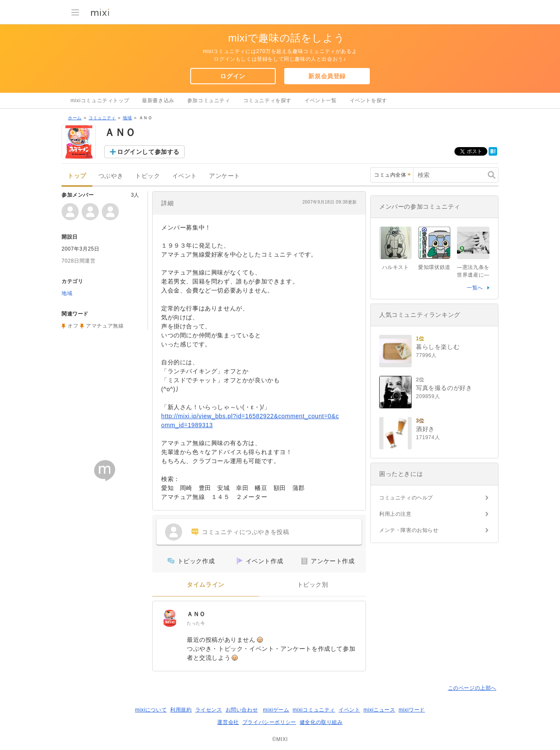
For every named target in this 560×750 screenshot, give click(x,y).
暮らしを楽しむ (438, 347)
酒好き (425, 429)
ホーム (75, 118)
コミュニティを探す (267, 100)
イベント (185, 176)
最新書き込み (158, 100)
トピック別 (313, 585)
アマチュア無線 (105, 326)
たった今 (196, 623)
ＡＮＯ (196, 614)
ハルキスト (396, 267)
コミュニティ (102, 118)
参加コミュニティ (209, 100)
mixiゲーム (276, 710)
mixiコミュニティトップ (100, 100)
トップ (77, 176)
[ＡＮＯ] (170, 618)
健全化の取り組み (321, 722)
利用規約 (181, 710)
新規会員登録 (327, 76)
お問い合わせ (242, 710)
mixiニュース (379, 710)
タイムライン (206, 585)
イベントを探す (368, 100)
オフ (73, 326)
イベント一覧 (321, 100)
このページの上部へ (472, 688)
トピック (147, 176)
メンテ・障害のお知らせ (409, 530)
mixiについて (151, 710)
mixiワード (412, 710)
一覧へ (475, 288)
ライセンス (209, 710)
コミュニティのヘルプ (406, 498)
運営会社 (228, 722)
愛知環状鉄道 (434, 267)
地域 (127, 118)
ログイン (233, 76)
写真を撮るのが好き (444, 388)
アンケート (225, 176)
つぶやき (111, 176)
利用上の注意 (395, 514)
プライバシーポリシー (269, 722)
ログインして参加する (148, 152)
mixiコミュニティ (314, 710)
